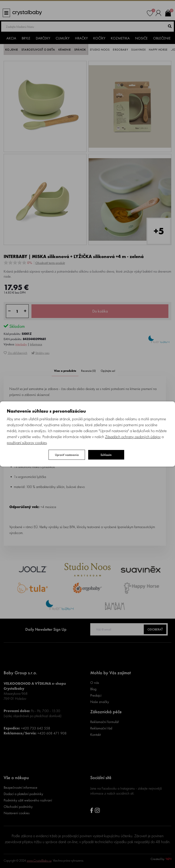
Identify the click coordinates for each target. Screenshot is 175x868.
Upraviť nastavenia (67, 455)
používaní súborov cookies (27, 443)
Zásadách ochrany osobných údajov (133, 437)
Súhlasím (106, 455)
